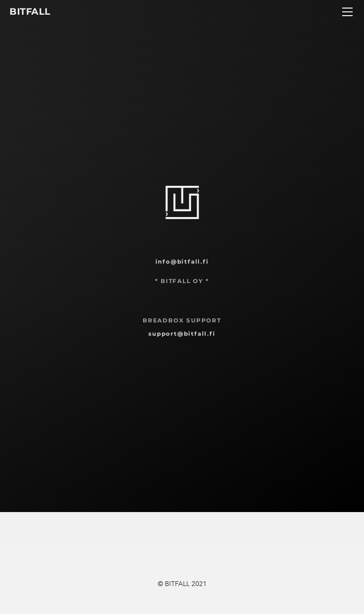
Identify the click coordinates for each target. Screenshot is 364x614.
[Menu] (347, 12)
